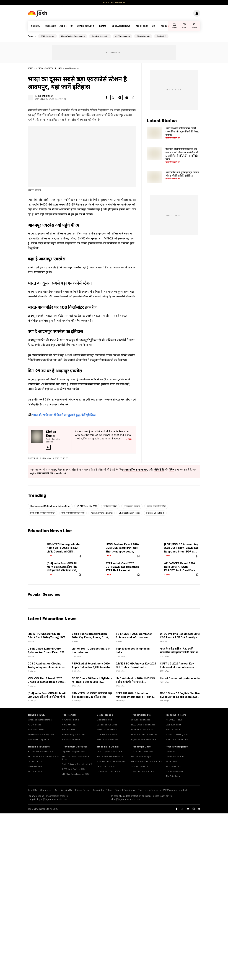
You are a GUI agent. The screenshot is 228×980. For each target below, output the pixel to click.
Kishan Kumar (46, 96)
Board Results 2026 (174, 771)
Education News (121, 26)
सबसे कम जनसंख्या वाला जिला (73, 513)
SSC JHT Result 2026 (141, 720)
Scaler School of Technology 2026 (77, 764)
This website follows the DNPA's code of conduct (163, 790)
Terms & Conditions (125, 790)
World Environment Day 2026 (41, 735)
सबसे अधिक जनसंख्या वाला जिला (42, 513)
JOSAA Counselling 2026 (177, 735)
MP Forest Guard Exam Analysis (111, 762)
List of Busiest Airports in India (180, 678)
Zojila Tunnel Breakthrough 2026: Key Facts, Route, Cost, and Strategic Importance (90, 638)
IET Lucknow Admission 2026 (41, 752)
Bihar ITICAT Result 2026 (142, 730)
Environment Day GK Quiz (39, 740)
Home (30, 68)
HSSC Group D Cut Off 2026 (109, 771)
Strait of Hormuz (104, 720)
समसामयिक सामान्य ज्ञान (72, 68)
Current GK (171, 752)
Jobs (62, 26)
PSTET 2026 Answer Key (107, 740)
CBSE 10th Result (70, 725)
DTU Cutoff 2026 (35, 766)
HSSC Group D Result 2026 (143, 725)
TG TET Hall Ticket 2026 (142, 752)
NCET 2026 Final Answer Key (144, 735)
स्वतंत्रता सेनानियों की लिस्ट (156, 506)
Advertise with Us (63, 790)
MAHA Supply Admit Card (74, 735)
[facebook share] (106, 98)
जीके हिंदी (159, 470)
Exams (103, 26)
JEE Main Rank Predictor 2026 (76, 774)
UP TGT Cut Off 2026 (106, 766)
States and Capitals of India (40, 720)
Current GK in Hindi (155, 513)
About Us (32, 790)
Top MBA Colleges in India (74, 752)
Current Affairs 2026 (175, 757)
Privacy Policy (82, 790)
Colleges (50, 26)
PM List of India (34, 725)
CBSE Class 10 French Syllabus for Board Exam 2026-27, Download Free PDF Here (92, 682)
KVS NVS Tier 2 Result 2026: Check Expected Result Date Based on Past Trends (46, 682)
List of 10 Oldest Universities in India (76, 758)
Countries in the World (107, 735)
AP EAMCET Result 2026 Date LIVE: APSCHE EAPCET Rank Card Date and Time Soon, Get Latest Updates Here (181, 571)
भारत (54, 470)
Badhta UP (161, 36)
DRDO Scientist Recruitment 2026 (147, 762)
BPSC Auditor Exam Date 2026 (110, 757)
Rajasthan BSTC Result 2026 (144, 740)
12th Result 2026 (173, 766)
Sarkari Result (172, 762)
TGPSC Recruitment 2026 (142, 771)
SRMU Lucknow (47, 36)
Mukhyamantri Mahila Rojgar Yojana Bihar (50, 506)
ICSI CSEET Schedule (71, 740)
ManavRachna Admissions (73, 36)
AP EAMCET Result (70, 720)
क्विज (172, 470)
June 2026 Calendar (36, 730)
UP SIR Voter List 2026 (87, 506)
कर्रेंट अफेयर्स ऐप (45, 473)
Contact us (46, 790)
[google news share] (127, 98)
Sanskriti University (100, 36)
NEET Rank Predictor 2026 (74, 769)
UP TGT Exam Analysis (141, 757)
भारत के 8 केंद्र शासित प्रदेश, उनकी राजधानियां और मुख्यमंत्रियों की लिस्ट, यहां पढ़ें (182, 132)
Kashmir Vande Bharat (102, 513)
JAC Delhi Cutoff (35, 771)
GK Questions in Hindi (129, 513)
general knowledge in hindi (49, 68)
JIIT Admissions (123, 36)
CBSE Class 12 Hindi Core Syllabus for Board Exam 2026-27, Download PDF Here (47, 652)
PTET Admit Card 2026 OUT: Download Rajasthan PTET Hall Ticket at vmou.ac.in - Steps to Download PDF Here (122, 571)
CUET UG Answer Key (114, 3)
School (36, 26)
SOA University (143, 36)
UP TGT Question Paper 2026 (110, 752)
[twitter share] (113, 98)
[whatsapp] (120, 98)
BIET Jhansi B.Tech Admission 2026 (43, 757)
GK (72, 26)
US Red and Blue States (107, 725)
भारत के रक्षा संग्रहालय (132, 506)
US (153, 26)
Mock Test (142, 26)
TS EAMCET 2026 (35, 762)
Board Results (85, 26)
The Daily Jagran (173, 776)
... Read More (129, 440)
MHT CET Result (69, 730)
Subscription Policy (102, 790)
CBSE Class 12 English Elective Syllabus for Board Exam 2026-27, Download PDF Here (180, 697)
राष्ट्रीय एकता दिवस (110, 506)
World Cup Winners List (107, 730)
